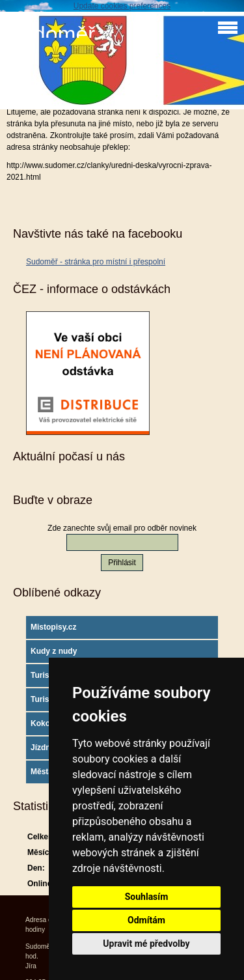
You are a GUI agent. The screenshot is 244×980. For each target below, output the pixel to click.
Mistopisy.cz (53, 627)
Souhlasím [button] (147, 897)
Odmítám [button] (146, 920)
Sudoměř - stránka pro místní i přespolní (96, 262)
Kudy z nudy (54, 651)
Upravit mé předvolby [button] (146, 944)
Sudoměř (51, 34)
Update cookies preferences (122, 6)
